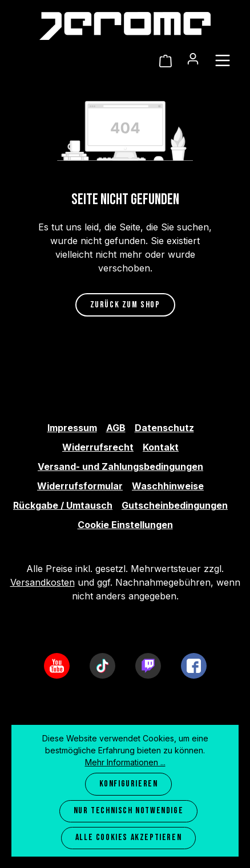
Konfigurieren (129, 784)
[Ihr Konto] (193, 58)
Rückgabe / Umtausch (63, 505)
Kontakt (161, 447)
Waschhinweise (168, 486)
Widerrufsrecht (98, 447)
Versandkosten (43, 582)
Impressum (72, 428)
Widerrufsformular (80, 486)
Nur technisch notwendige (128, 811)
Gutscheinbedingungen (175, 505)
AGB (116, 428)
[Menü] (223, 60)
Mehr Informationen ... (125, 762)
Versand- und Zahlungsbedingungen (120, 467)
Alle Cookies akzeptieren (128, 837)
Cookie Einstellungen (125, 525)
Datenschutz (164, 428)
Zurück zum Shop (125, 305)
